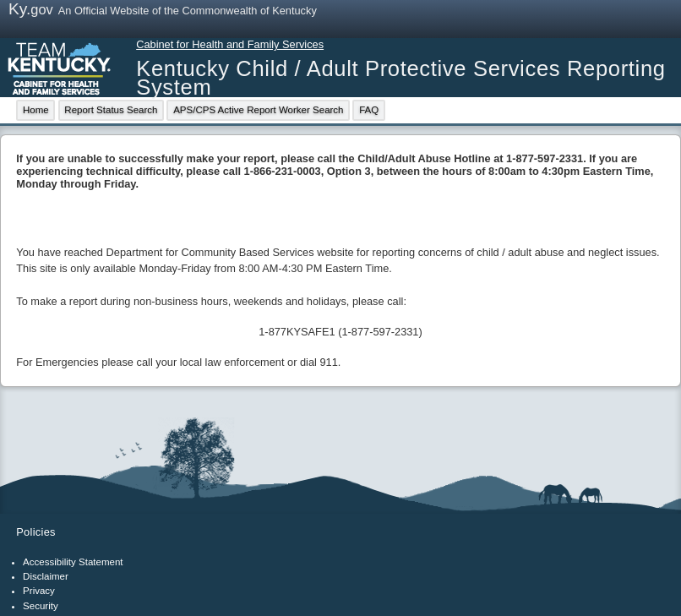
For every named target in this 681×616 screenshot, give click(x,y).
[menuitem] (35, 110)
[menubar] (202, 110)
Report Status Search (111, 110)
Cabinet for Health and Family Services (230, 44)
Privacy (39, 591)
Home (36, 110)
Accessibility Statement (73, 562)
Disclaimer (46, 576)
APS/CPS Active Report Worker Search (258, 110)
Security (41, 606)
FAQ (369, 110)
